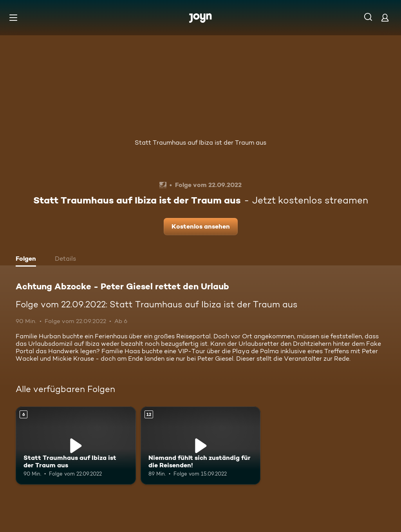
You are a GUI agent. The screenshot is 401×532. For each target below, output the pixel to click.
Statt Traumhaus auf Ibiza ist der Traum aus (200, 143)
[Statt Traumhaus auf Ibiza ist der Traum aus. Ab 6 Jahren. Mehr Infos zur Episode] (76, 446)
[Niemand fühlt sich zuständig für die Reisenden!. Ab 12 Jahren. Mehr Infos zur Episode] (201, 446)
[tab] (28, 260)
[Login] (385, 17)
